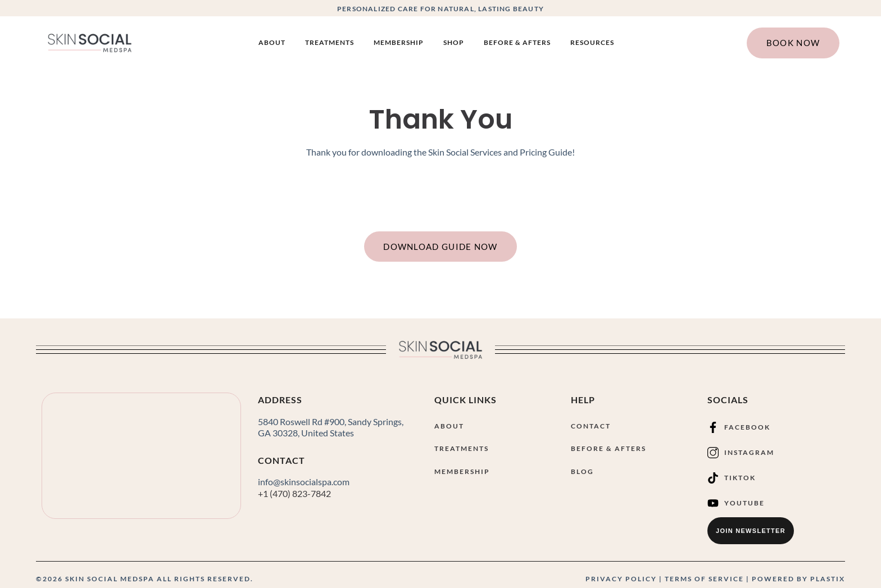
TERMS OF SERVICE (704, 579)
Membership (399, 42)
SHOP (454, 42)
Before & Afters (517, 42)
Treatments (330, 42)
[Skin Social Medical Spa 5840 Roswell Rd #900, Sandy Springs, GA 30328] (141, 456)
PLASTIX (828, 579)
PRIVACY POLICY (621, 579)
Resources (592, 42)
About (272, 42)
